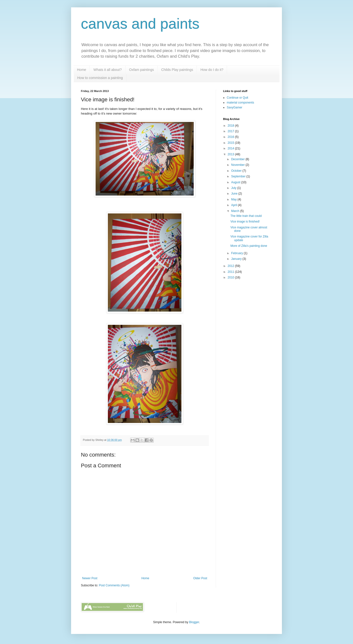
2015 (231, 143)
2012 (231, 266)
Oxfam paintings (142, 70)
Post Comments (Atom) (114, 585)
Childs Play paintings (177, 70)
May (234, 199)
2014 (231, 148)
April (234, 205)
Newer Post (90, 578)
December (238, 159)
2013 (231, 154)
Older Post (200, 578)
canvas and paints (140, 24)
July (234, 188)
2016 (231, 137)
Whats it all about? (107, 70)
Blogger (194, 622)
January (237, 259)
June (235, 194)
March (236, 211)
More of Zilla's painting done (249, 246)
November (238, 165)
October (237, 171)
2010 (231, 277)
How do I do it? (212, 70)
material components (240, 103)
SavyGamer (234, 107)
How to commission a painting (100, 78)
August (236, 182)
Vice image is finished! (245, 222)
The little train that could (246, 216)
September (239, 176)
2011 (231, 272)
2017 (231, 131)
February (237, 253)
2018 (231, 126)
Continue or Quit (237, 98)
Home (82, 70)
